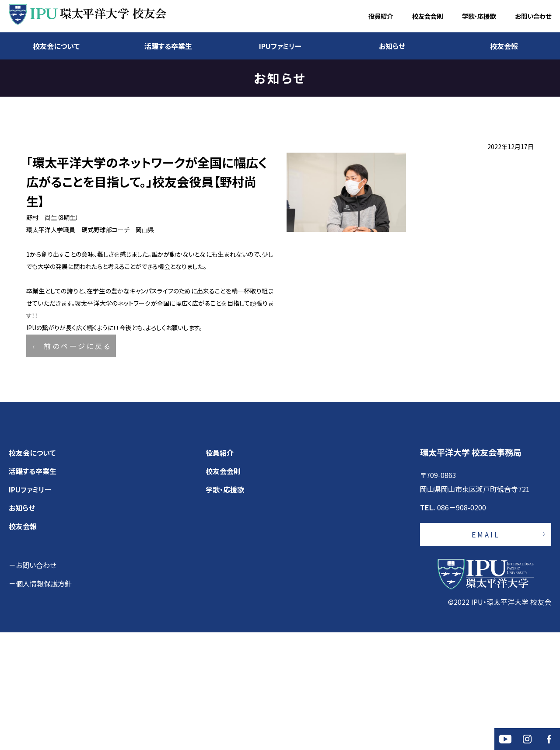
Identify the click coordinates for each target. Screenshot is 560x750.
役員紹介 (381, 16)
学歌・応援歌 (479, 16)
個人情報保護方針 (44, 701)
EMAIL (486, 652)
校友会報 (504, 46)
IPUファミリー (280, 46)
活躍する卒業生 (168, 46)
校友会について (56, 46)
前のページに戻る (78, 451)
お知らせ (392, 46)
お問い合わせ (533, 16)
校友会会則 (427, 16)
